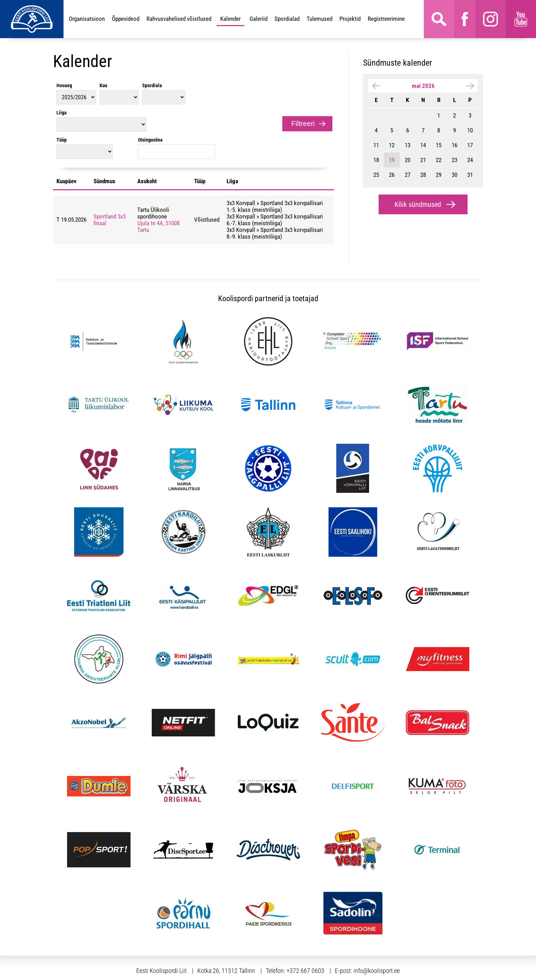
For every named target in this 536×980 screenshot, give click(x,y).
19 (392, 160)
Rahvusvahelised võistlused (179, 19)
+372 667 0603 (305, 943)
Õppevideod (126, 19)
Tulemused (320, 19)
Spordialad (287, 19)
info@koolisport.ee (377, 943)
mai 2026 (423, 86)
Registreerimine (386, 19)
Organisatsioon (87, 19)
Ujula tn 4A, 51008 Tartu (158, 199)
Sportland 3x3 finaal (110, 193)
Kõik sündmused (418, 204)
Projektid (350, 19)
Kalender (230, 19)
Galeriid (258, 19)
